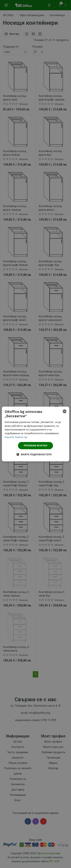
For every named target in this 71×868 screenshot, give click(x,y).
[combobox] (65, 411)
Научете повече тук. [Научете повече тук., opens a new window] (16, 437)
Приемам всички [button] (35, 446)
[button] (35, 454)
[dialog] (35, 434)
